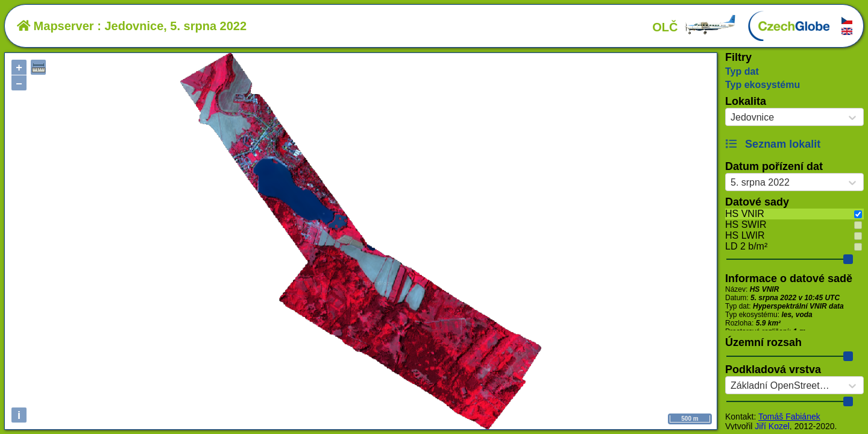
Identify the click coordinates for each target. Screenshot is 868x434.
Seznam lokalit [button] (773, 144)
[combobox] (731, 118)
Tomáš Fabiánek (789, 417)
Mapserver (55, 26)
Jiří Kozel (772, 426)
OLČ (694, 27)
